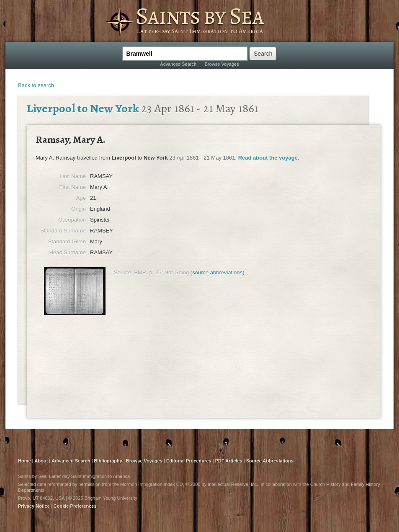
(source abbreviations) (218, 272)
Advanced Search (178, 64)
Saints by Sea (199, 16)
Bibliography (108, 461)
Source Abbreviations (270, 461)
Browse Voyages (222, 64)
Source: (123, 272)
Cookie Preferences (75, 506)
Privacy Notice (34, 506)
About (41, 461)
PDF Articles (229, 461)
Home (24, 461)
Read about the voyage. (269, 158)
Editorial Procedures (189, 461)
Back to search (36, 85)
